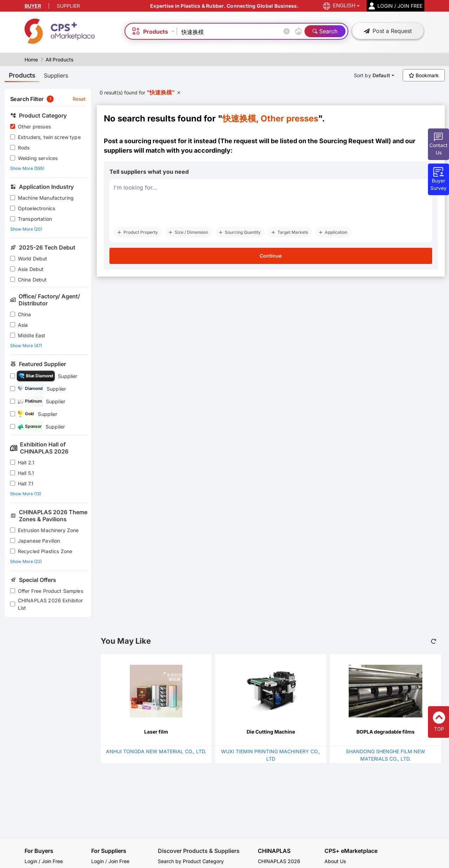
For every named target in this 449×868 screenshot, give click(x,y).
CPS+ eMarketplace (351, 851)
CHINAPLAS (274, 851)
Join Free (119, 861)
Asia (23, 325)
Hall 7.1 (26, 483)
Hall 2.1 (26, 462)
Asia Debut (31, 269)
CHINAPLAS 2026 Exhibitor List (51, 604)
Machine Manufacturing (46, 198)
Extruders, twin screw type (49, 137)
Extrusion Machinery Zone (48, 530)
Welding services (38, 158)
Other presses (34, 127)
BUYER (33, 6)
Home (31, 59)
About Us (335, 861)
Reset (79, 99)
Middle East (32, 335)
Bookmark (424, 75)
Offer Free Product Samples (51, 591)
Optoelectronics (36, 208)
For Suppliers (109, 851)
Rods (24, 148)
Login (98, 861)
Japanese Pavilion (39, 541)
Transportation (35, 219)
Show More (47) (26, 346)
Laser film (156, 732)
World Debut (33, 259)
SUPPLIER (68, 6)
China (25, 314)
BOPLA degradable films (386, 732)
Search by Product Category (191, 861)
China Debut (32, 280)
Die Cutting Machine (271, 732)
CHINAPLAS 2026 (279, 861)
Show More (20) (26, 229)
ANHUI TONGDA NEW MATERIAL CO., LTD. (156, 751)
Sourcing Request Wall (354, 141)
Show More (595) (27, 168)
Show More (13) (26, 494)
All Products (59, 59)
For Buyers (39, 851)
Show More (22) (26, 561)
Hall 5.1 (26, 473)
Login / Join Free (44, 861)
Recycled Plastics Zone (45, 551)
